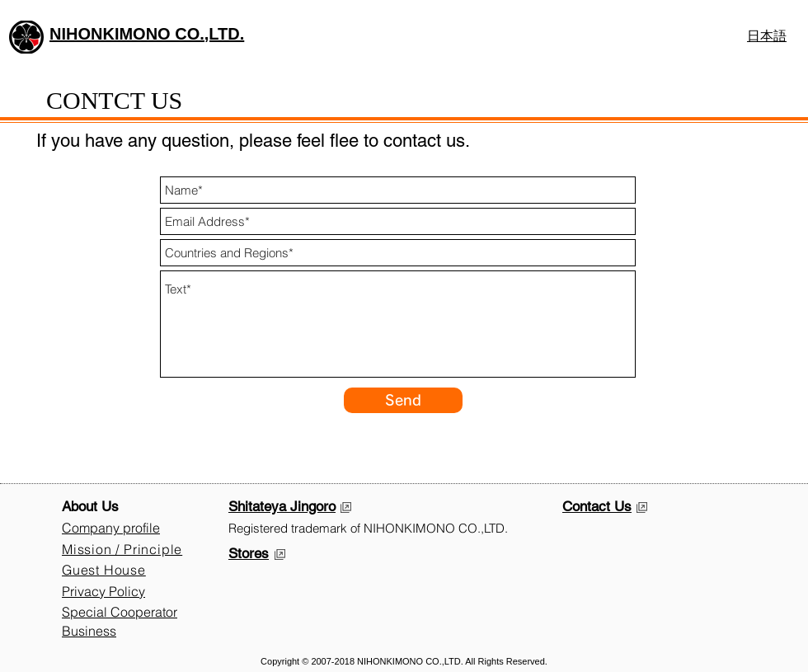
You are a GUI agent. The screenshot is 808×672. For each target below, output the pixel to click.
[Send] (403, 400)
